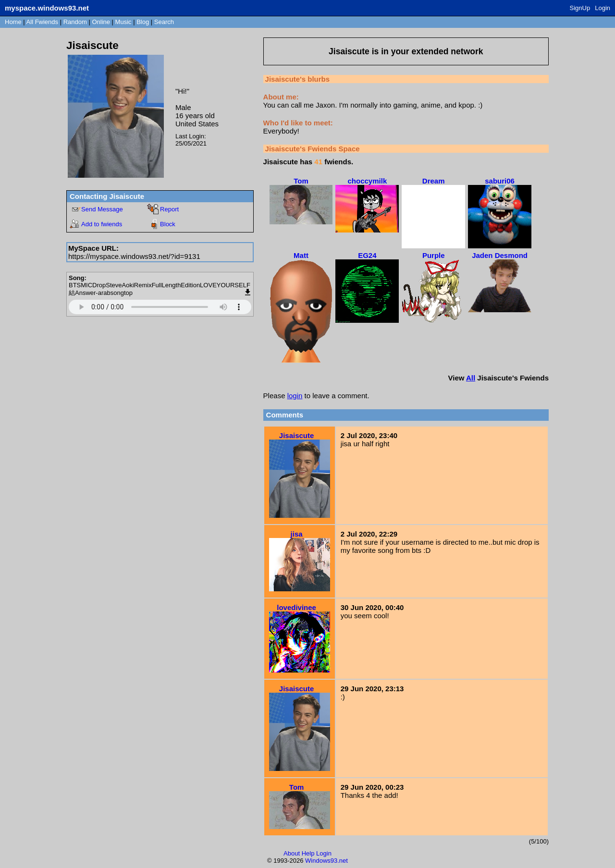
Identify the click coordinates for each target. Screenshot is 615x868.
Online (101, 22)
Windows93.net (326, 861)
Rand (75, 22)
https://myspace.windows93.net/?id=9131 (134, 256)
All (42, 22)
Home (13, 22)
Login (603, 8)
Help (308, 853)
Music (123, 22)
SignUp (580, 8)
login (295, 396)
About (292, 853)
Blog (143, 22)
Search (164, 22)
